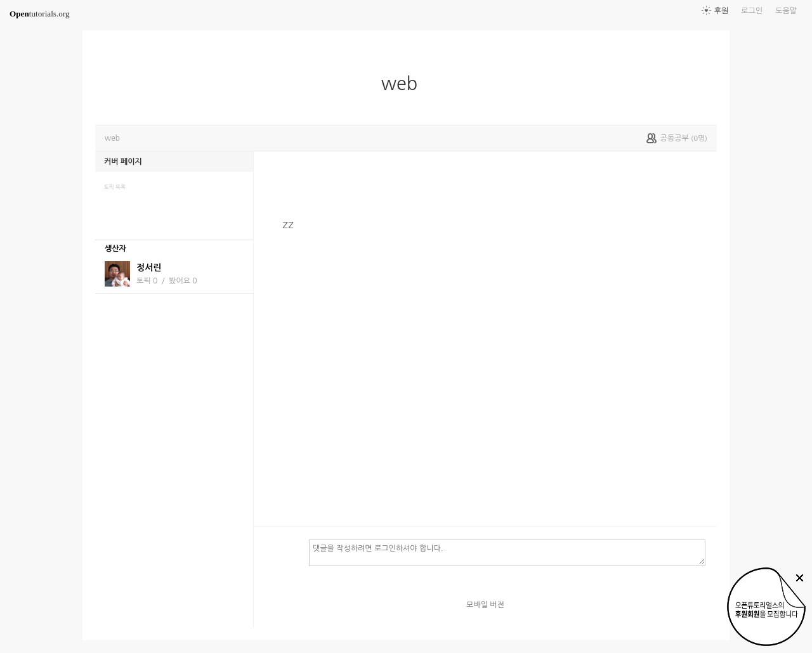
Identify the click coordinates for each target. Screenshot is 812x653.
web (405, 84)
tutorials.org (40, 14)
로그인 (752, 11)
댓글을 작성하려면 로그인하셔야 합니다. (507, 552)
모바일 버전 (485, 605)
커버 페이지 (123, 162)
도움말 (786, 11)
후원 (722, 11)
